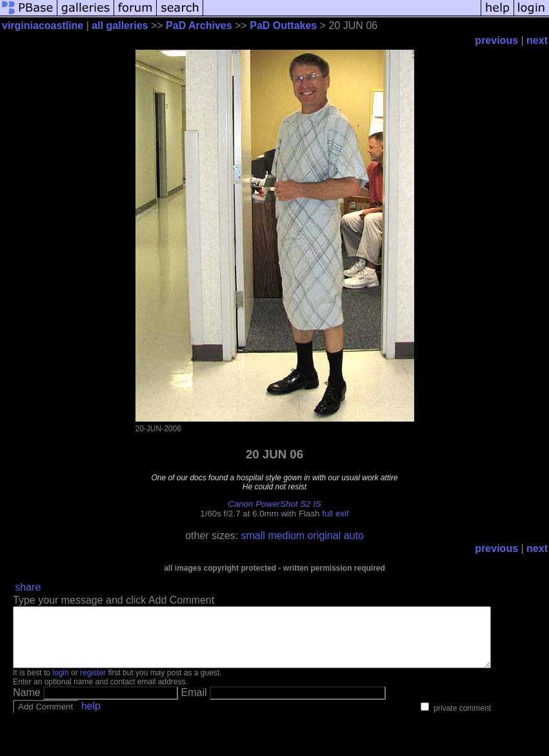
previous (496, 40)
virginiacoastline (43, 26)
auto (354, 536)
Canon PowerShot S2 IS (274, 504)
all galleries (120, 26)
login (60, 684)
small (253, 536)
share (28, 587)
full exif (335, 514)
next (537, 40)
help (91, 718)
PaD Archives (199, 26)
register (93, 684)
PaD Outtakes (283, 26)
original (324, 536)
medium (286, 536)
